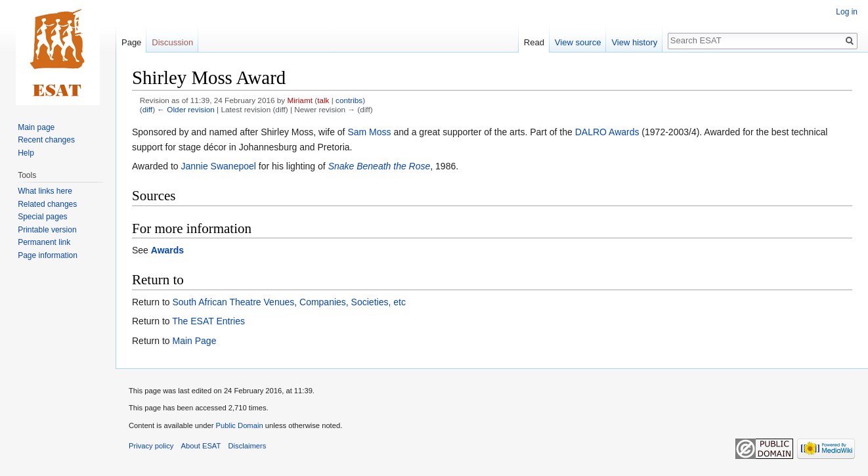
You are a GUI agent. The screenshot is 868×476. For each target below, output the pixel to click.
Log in (847, 12)
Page (131, 42)
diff (147, 109)
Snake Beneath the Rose (380, 166)
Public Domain (239, 425)
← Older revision (186, 109)
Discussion (172, 42)
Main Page (194, 341)
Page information (48, 255)
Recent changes (46, 140)
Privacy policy (151, 446)
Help (26, 153)
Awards (167, 250)
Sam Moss (369, 132)
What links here (45, 191)
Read (534, 42)
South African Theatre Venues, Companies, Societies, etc (289, 302)
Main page (36, 127)
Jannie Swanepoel (218, 166)
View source (578, 42)
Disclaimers (248, 446)
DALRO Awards (607, 132)
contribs (349, 100)
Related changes (47, 204)
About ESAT (201, 446)
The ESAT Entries (208, 321)
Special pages (42, 217)
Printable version (47, 230)
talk (323, 100)
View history (634, 42)
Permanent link (44, 242)
